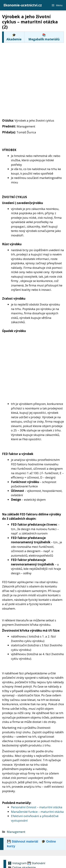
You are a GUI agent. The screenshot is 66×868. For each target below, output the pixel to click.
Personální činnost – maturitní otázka (37, 807)
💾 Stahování (36, 863)
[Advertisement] (33, 77)
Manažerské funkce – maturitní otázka (37, 812)
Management (16, 832)
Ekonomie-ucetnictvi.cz (23, 5)
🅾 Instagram (17, 863)
